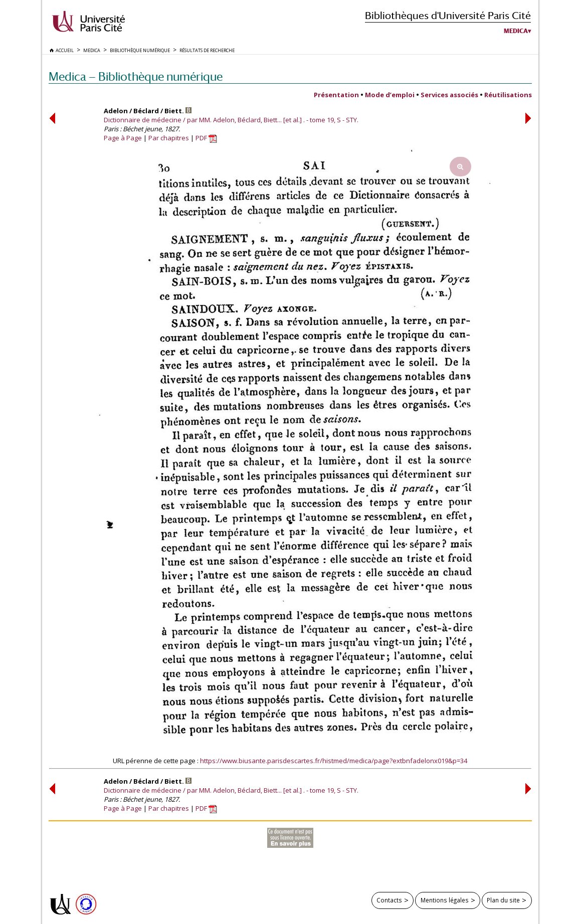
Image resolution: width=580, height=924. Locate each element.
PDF (206, 138)
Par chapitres (169, 138)
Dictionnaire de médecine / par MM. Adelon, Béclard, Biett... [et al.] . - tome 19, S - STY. (231, 120)
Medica (516, 31)
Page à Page (123, 138)
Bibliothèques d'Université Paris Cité (448, 15)
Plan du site (503, 900)
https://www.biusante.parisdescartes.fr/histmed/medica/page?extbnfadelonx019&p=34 (334, 761)
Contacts (389, 900)
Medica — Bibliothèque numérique (136, 76)
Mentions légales (445, 900)
